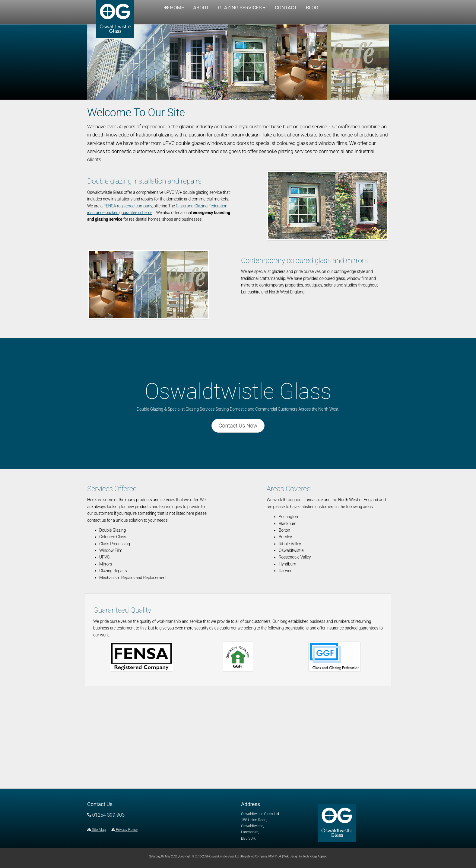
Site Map (97, 830)
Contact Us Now (238, 426)
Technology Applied (315, 856)
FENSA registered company (128, 206)
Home (174, 8)
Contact (286, 8)
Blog (312, 8)
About (201, 8)
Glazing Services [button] (242, 8)
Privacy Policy (125, 830)
